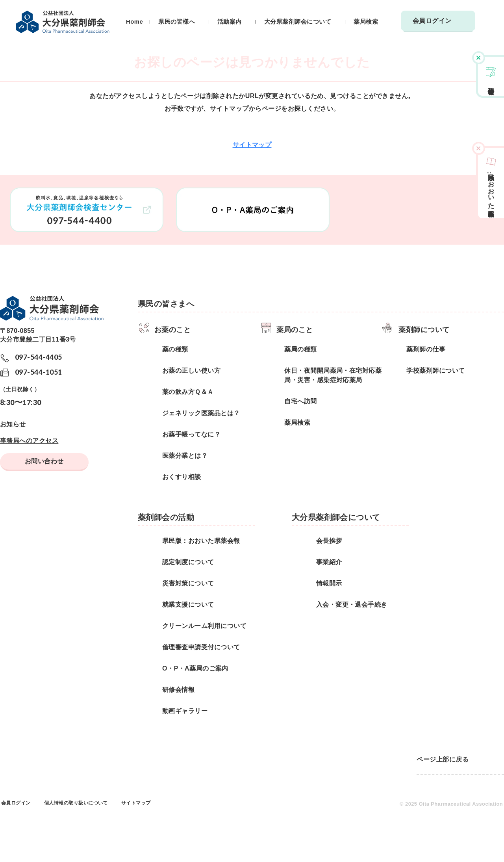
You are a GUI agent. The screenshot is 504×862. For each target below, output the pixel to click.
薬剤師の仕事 (426, 349)
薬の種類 (175, 349)
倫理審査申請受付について (201, 647)
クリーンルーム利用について (204, 626)
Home (134, 22)
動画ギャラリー (185, 711)
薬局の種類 (300, 349)
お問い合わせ (44, 461)
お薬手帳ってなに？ (191, 434)
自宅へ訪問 (300, 401)
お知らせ (13, 424)
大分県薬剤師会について (298, 22)
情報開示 (329, 583)
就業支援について (188, 605)
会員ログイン (432, 21)
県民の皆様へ (177, 22)
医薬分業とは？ (185, 456)
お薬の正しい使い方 (191, 371)
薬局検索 (366, 22)
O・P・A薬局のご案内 (195, 668)
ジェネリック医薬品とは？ (201, 413)
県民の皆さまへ (166, 304)
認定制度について (188, 562)
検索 (484, 25)
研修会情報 (491, 84)
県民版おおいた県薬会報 (491, 188)
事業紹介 (329, 562)
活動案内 (230, 22)
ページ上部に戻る (443, 759)
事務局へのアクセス (29, 441)
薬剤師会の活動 (166, 517)
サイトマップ (252, 145)
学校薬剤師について (435, 371)
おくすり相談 (182, 477)
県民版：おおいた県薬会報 (201, 541)
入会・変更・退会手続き (352, 605)
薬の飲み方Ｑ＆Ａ (188, 392)
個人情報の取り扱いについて (76, 803)
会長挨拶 (329, 541)
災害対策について (188, 583)
